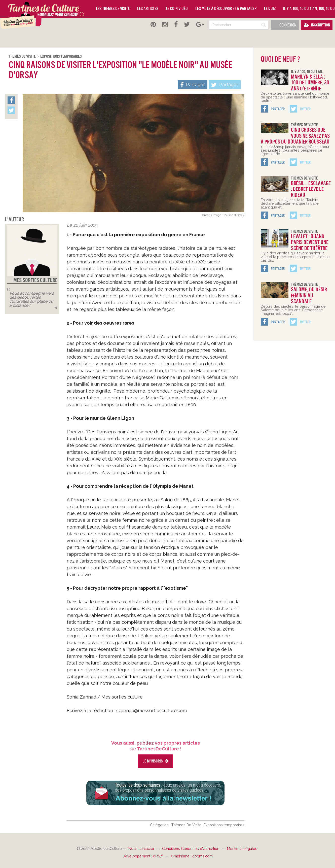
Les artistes (148, 9)
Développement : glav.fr (143, 856)
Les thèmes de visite (113, 9)
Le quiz (270, 9)
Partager (225, 85)
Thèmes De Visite (23, 56)
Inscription (317, 25)
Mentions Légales (242, 848)
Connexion (285, 25)
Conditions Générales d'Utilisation (191, 848)
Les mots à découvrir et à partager (226, 9)
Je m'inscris (156, 761)
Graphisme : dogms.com (192, 856)
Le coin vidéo (177, 9)
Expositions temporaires (61, 56)
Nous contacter (142, 848)
